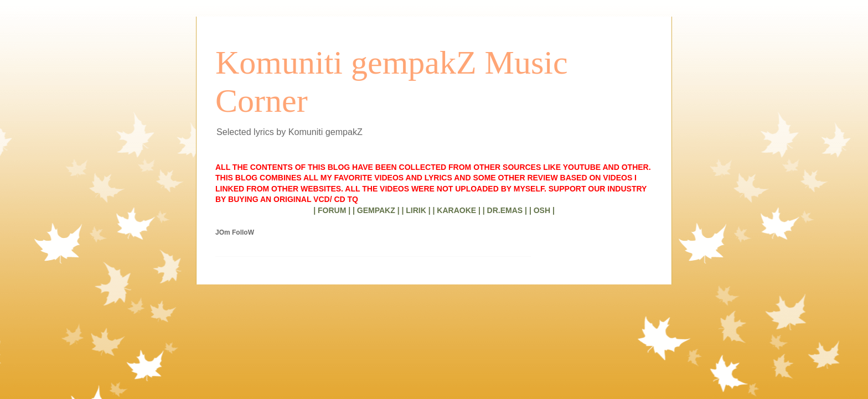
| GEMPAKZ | (376, 210)
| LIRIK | (416, 210)
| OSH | (542, 210)
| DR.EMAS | (505, 210)
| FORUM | (332, 210)
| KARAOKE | (457, 210)
